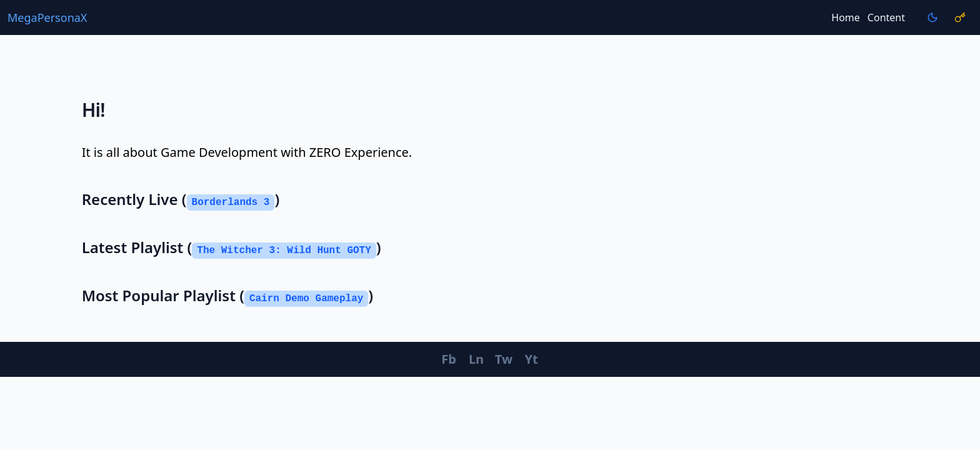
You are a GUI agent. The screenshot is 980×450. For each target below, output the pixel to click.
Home (846, 17)
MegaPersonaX (47, 17)
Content (886, 17)
